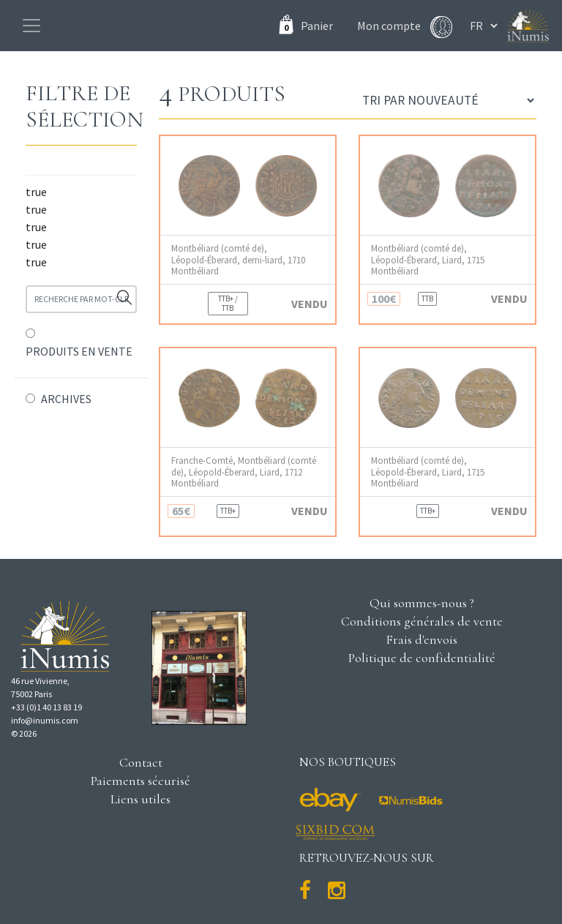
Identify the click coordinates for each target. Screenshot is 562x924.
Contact (141, 762)
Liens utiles (140, 799)
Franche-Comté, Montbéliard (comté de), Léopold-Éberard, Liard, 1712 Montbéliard (244, 472)
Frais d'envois (421, 639)
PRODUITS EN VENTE (79, 351)
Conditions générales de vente (422, 621)
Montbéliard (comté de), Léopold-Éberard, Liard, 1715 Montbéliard (428, 260)
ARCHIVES (66, 399)
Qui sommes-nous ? (422, 603)
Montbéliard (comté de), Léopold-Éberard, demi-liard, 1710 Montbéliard (238, 260)
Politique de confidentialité (422, 658)
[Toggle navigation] (31, 26)
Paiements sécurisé (140, 781)
